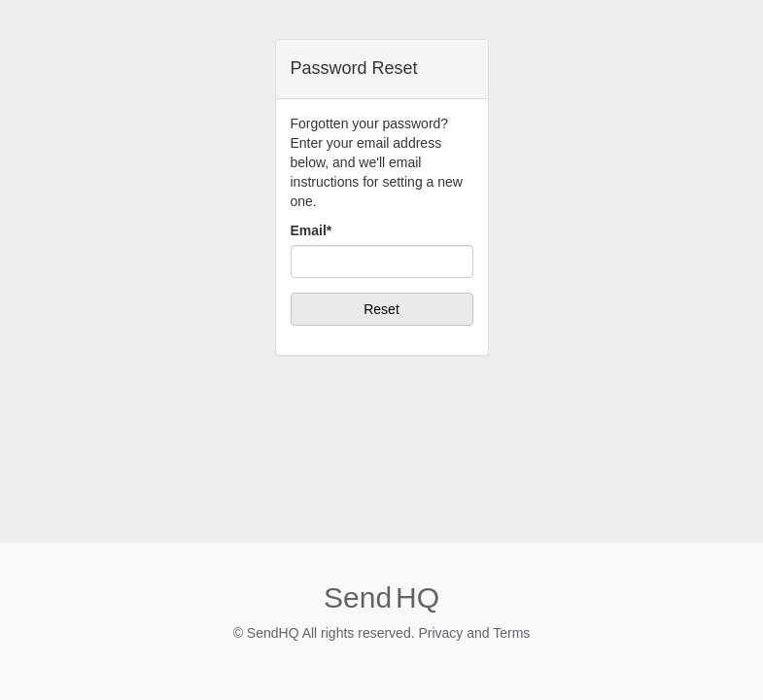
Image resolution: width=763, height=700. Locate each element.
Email (312, 230)
